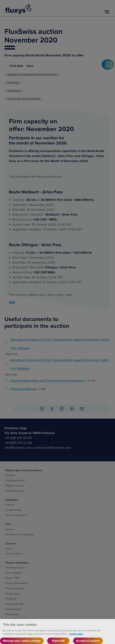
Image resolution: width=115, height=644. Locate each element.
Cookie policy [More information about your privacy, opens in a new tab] (76, 637)
